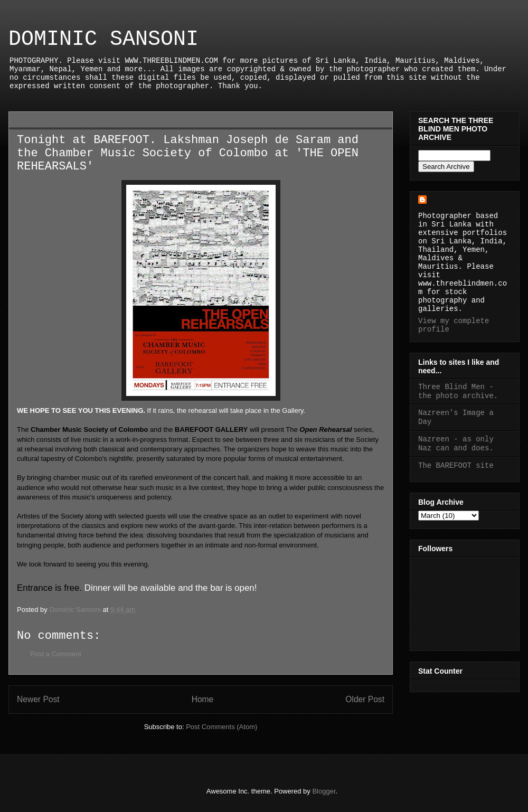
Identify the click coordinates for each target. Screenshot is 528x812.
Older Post (365, 699)
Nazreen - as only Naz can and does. (456, 444)
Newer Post (38, 699)
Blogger (324, 791)
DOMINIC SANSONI (103, 39)
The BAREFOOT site (456, 466)
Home (203, 699)
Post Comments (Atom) (221, 727)
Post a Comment (56, 654)
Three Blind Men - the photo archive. (458, 391)
